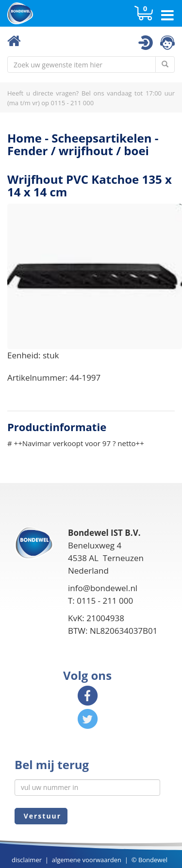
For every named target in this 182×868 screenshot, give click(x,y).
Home (25, 138)
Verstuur (41, 816)
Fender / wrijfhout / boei (78, 151)
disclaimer (27, 860)
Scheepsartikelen (101, 138)
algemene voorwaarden (87, 860)
